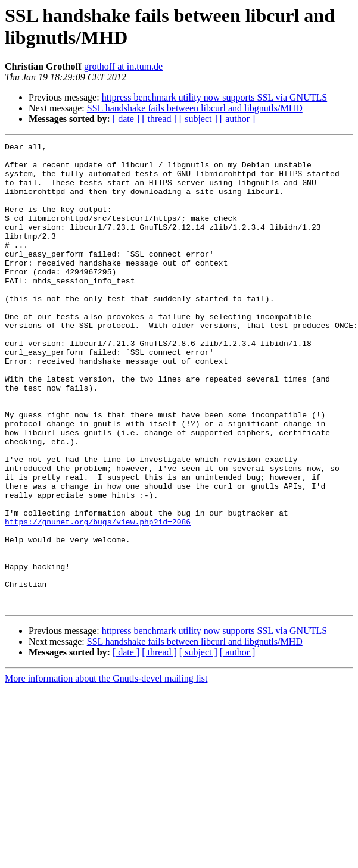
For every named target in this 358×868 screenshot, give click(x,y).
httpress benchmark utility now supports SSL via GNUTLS (215, 97)
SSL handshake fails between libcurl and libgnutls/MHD (195, 108)
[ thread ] (159, 119)
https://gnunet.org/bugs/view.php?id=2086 (98, 598)
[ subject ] (198, 119)
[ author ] (238, 119)
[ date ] (126, 119)
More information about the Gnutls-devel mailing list (106, 771)
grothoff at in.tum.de (123, 66)
